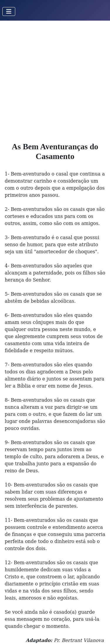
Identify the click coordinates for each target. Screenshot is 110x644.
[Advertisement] (55, 79)
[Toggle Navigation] (9, 11)
